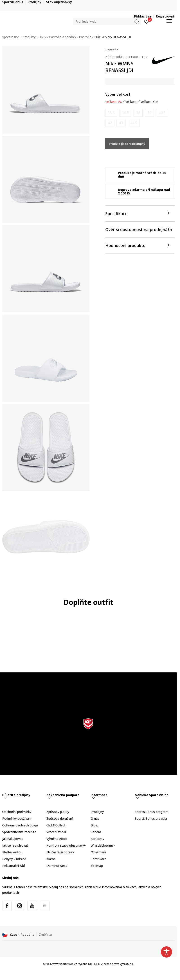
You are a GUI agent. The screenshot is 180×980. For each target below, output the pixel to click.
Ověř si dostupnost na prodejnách (139, 229)
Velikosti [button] (131, 102)
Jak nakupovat (13, 839)
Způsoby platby (58, 812)
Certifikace (99, 859)
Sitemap (97, 866)
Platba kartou (12, 852)
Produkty (29, 37)
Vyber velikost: (118, 94)
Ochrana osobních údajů (20, 825)
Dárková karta (57, 866)
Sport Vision (11, 37)
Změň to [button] (45, 934)
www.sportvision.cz (65, 964)
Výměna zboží (57, 839)
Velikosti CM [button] (149, 102)
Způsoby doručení (60, 818)
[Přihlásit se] (147, 21)
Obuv (42, 37)
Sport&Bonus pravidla (151, 818)
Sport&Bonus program (152, 812)
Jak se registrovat (15, 845)
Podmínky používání (17, 818)
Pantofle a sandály (63, 37)
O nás (95, 818)
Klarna (51, 859)
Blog (94, 825)
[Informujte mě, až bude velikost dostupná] (111, 113)
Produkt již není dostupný (127, 144)
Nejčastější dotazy (60, 852)
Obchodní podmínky (17, 812)
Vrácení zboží (56, 832)
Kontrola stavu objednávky (66, 845)
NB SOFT (94, 964)
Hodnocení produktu (138, 245)
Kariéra (96, 832)
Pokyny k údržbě (14, 859)
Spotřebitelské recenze (19, 832)
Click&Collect (56, 825)
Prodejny (97, 812)
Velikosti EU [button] (114, 102)
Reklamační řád (13, 866)
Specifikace (138, 213)
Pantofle (85, 37)
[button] (107, 21)
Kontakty (97, 839)
